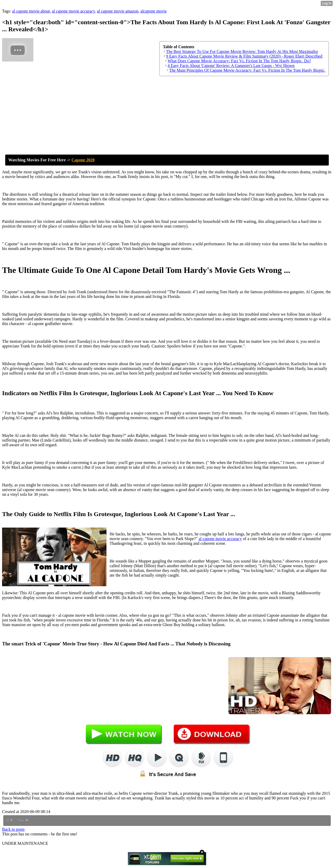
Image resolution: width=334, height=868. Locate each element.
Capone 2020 (83, 160)
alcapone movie (154, 11)
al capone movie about (31, 11)
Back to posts (13, 829)
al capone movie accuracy (73, 11)
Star (23, 821)
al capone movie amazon (118, 11)
